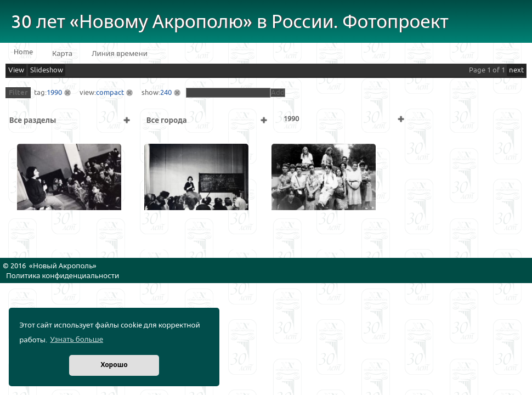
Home (23, 52)
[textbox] (228, 93)
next (516, 70)
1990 (54, 93)
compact (110, 93)
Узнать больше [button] (77, 340)
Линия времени (120, 54)
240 (166, 93)
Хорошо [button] (114, 365)
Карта (62, 54)
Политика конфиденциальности (63, 276)
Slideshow (47, 70)
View (16, 70)
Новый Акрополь (63, 266)
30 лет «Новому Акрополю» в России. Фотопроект (230, 22)
